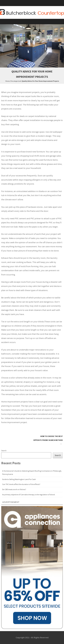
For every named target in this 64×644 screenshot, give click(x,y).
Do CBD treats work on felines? (14, 490)
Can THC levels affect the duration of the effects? (21, 484)
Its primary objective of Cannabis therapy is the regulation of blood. (29, 495)
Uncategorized (16, 81)
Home (8, 81)
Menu (32, 22)
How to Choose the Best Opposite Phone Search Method (48, 440)
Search (4, 451)
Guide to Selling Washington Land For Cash (19, 479)
